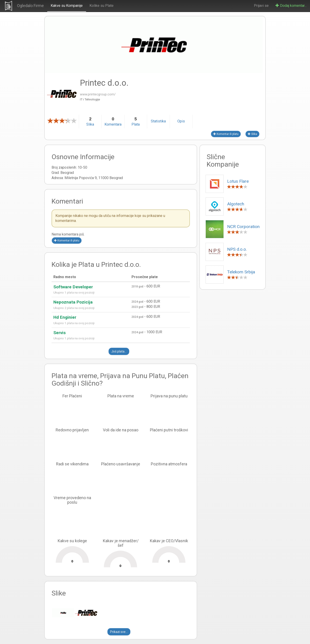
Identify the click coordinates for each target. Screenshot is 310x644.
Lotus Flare (238, 181)
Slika (252, 134)
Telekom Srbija (241, 272)
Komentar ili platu (226, 134)
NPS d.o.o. (237, 249)
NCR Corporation (243, 227)
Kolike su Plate (102, 6)
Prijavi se (261, 6)
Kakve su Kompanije (67, 6)
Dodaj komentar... (291, 6)
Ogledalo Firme (30, 6)
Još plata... (119, 351)
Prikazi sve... (119, 632)
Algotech (236, 204)
